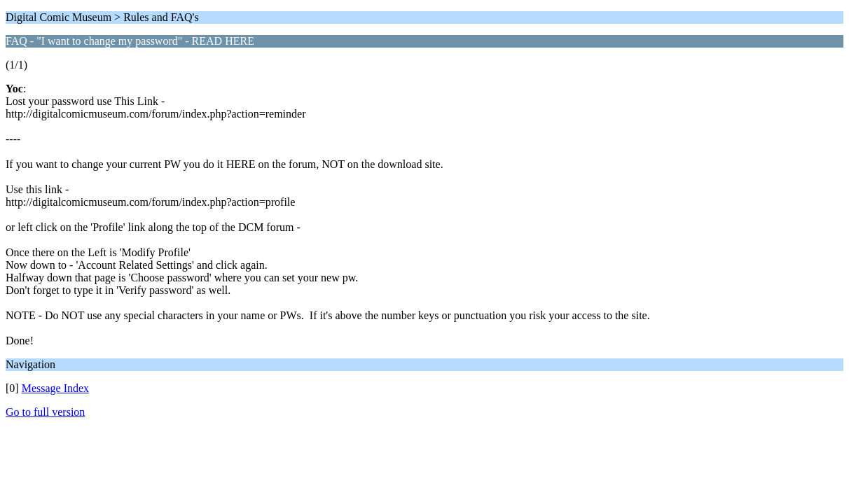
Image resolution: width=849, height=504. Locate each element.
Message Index (55, 388)
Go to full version (45, 412)
